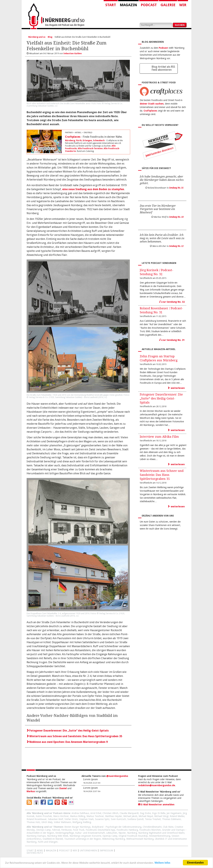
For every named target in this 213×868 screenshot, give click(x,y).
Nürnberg (70, 140)
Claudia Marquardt (129, 813)
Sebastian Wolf (55, 819)
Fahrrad (56, 830)
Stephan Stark (86, 819)
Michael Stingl (161, 816)
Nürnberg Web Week (58, 836)
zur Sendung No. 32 (172, 302)
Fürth (79, 140)
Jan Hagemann (174, 813)
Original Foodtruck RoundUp (133, 836)
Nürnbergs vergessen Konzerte (85, 836)
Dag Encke (145, 813)
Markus (31, 791)
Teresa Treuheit (153, 819)
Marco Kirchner (61, 816)
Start (111, 5)
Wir (183, 5)
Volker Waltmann (62, 822)
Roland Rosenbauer (37, 819)
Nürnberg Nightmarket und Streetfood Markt (161, 833)
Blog (50, 37)
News (40, 850)
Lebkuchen (112, 833)
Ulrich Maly (47, 822)
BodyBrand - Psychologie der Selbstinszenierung (117, 827)
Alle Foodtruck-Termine (90, 148)
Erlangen (87, 140)
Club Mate (168, 827)
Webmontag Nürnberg (114, 839)
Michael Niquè (146, 816)
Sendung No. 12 (176, 246)
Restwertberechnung (160, 836)
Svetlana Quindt (135, 819)
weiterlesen (176, 388)
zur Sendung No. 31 (172, 340)
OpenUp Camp (110, 836)
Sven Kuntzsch (118, 819)
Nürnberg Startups (36, 836)
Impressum (106, 850)
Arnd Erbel (96, 813)
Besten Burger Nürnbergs (77, 827)
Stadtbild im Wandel (53, 839)
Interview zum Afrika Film (159, 437)
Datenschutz (35, 853)
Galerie (168, 5)
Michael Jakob (130, 816)
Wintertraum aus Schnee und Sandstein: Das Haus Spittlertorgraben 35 (74, 736)
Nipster (122, 833)
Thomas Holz (33, 822)
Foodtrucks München (150, 830)
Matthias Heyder (114, 816)
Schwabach (99, 140)
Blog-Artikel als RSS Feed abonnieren (163, 68)
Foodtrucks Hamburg (127, 830)
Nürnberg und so (37, 37)
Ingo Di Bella (159, 813)
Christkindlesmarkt (152, 827)
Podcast (149, 5)
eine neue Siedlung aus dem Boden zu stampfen (93, 189)
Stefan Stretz (71, 819)
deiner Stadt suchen (152, 104)
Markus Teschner (95, 816)
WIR (75, 850)
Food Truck (79, 830)
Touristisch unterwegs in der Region (83, 839)
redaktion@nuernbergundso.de (157, 785)
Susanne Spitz (102, 819)
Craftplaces (73, 137)
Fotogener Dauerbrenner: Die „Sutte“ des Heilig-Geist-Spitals (68, 731)
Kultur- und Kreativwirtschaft (90, 833)
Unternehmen (88, 850)
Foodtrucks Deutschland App (100, 830)
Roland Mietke (177, 816)
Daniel (63, 788)
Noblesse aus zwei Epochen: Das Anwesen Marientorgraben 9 (67, 742)
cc (56, 106)
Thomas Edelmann (171, 819)
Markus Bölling (78, 816)
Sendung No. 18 (176, 217)
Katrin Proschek (44, 816)
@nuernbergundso (117, 776)
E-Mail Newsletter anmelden (156, 804)
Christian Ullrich (110, 813)
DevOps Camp (44, 830)
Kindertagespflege (65, 833)
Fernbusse (66, 830)
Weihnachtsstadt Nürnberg (140, 839)
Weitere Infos (162, 863)
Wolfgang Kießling (82, 822)
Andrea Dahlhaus (80, 813)
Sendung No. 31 (176, 188)
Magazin (128, 5)
